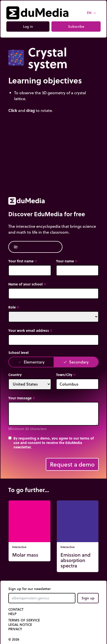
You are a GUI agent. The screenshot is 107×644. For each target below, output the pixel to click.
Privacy (15, 629)
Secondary (76, 362)
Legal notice (20, 625)
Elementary (31, 362)
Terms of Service (24, 620)
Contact (16, 609)
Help (12, 614)
